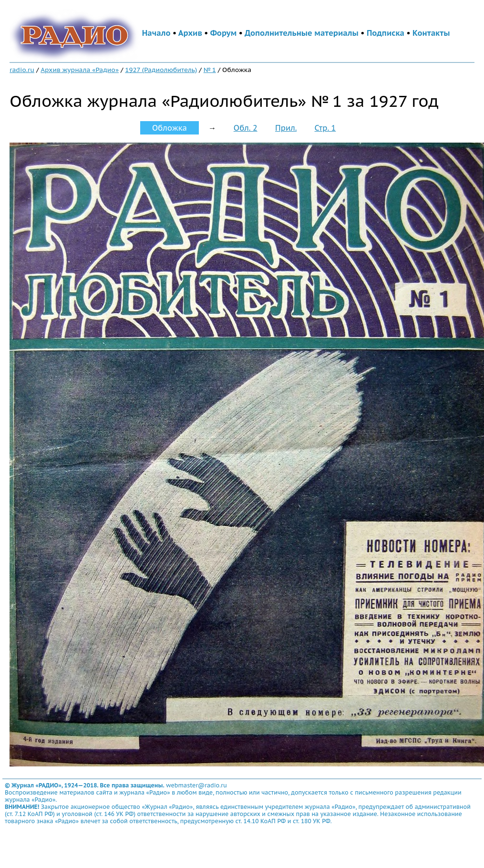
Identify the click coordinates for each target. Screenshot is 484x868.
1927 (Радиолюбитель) (161, 70)
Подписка (386, 33)
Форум (224, 33)
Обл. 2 (246, 128)
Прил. (286, 128)
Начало (156, 33)
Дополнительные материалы (302, 33)
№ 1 (210, 70)
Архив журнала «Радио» (80, 70)
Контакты (431, 33)
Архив (190, 33)
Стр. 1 (325, 128)
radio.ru (22, 70)
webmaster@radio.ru (196, 785)
